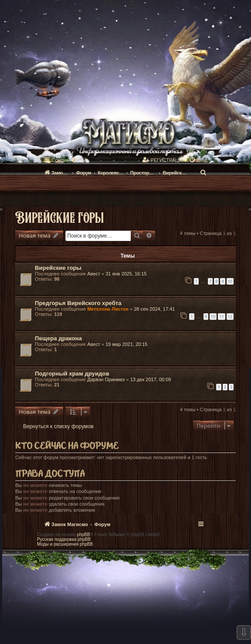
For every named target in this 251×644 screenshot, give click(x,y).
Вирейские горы (60, 217)
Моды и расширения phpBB (65, 544)
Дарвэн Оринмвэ (106, 379)
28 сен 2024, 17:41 (154, 309)
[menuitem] (79, 160)
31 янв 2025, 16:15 (126, 274)
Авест (94, 274)
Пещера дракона (58, 338)
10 (230, 281)
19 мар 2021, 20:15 (126, 344)
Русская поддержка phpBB (64, 539)
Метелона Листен (108, 309)
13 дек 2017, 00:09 (151, 379)
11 (221, 317)
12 (230, 317)
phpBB (83, 535)
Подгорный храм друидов (72, 374)
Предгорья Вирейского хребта (78, 303)
